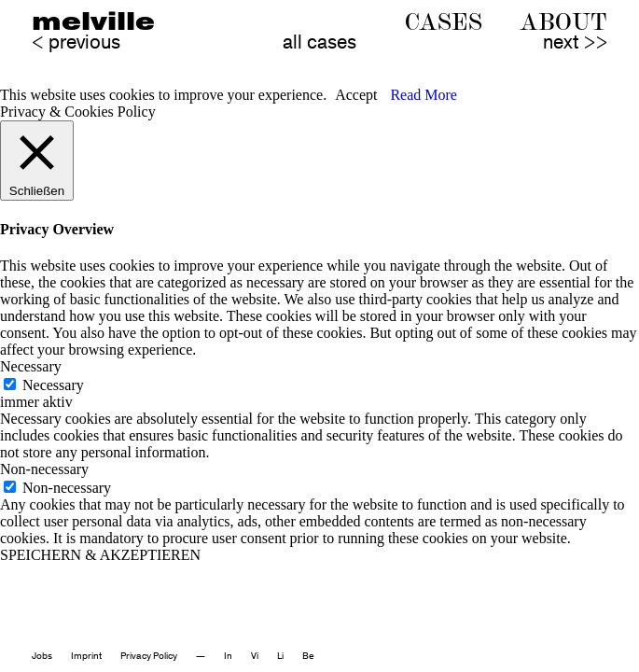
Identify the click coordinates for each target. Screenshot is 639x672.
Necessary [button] (31, 366)
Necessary (53, 385)
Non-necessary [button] (44, 469)
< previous (76, 42)
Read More (424, 95)
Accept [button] (356, 95)
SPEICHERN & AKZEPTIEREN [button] (100, 555)
